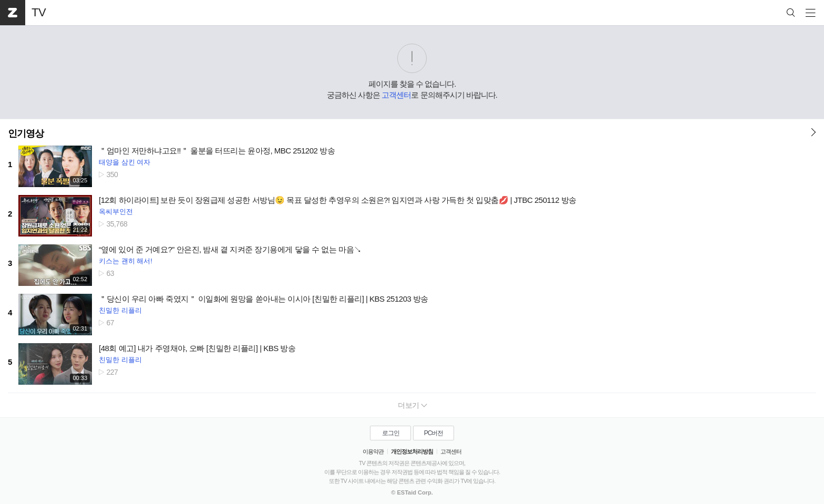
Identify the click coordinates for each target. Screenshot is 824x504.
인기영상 (26, 133)
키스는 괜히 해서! (126, 261)
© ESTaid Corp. (412, 492)
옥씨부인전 (116, 212)
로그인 (391, 433)
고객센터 (396, 95)
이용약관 (373, 451)
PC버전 (434, 433)
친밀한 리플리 (120, 310)
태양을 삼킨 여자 (125, 162)
